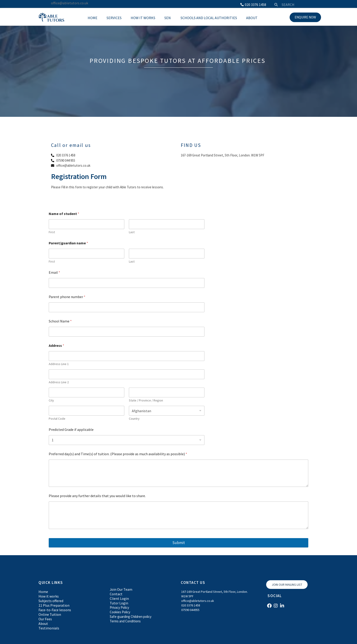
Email (54, 272)
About (252, 18)
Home (93, 18)
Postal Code (57, 419)
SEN (168, 18)
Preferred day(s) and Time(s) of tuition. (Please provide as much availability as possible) (118, 454)
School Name (60, 321)
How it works (143, 18)
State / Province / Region (146, 400)
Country (134, 419)
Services (114, 18)
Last (132, 232)
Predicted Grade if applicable (71, 430)
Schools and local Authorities (209, 18)
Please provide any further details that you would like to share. (97, 496)
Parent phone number (67, 297)
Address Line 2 (59, 382)
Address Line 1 (59, 364)
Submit (179, 543)
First (52, 232)
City (51, 400)
